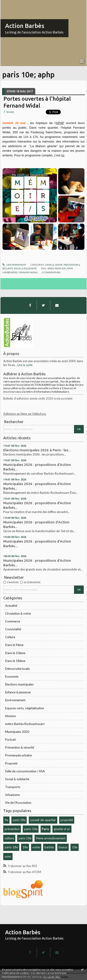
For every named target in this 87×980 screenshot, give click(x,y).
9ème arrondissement (51, 838)
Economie (12, 677)
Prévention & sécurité (20, 747)
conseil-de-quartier (43, 820)
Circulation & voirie (18, 613)
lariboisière (10, 272)
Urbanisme (12, 795)
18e (25, 847)
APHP (60, 123)
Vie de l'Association (18, 803)
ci (63, 155)
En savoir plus (52, 977)
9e (6, 820)
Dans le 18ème (15, 661)
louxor (63, 847)
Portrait (10, 740)
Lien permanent (14, 265)
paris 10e (25, 838)
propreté (67, 820)
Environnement (15, 700)
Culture (10, 637)
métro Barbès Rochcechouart (25, 724)
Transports (13, 787)
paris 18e (19, 820)
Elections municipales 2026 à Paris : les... (37, 450)
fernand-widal (28, 272)
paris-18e (11, 847)
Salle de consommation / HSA (25, 771)
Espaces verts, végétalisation (25, 708)
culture (9, 838)
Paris (45, 829)
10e (75, 847)
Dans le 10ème (15, 653)
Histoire (10, 716)
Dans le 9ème (14, 645)
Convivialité (13, 629)
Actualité (11, 606)
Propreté (11, 763)
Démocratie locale (17, 669)
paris (51, 268)
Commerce (13, 621)
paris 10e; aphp (64, 268)
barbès (49, 847)
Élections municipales (19, 684)
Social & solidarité (17, 779)
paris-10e (31, 829)
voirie (36, 847)
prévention (12, 829)
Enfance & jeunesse (18, 692)
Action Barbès (25, 26)
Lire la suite (25, 365)
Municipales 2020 (17, 732)
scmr (8, 856)
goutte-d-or (62, 829)
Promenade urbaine (18, 755)
